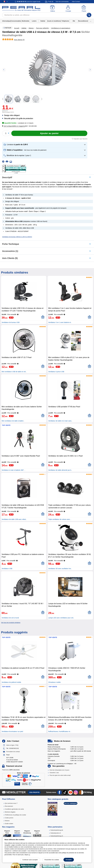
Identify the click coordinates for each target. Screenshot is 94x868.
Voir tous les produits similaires (11, 623)
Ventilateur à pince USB (56, 372)
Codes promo (9, 818)
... (91, 21)
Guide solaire (9, 824)
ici (29, 855)
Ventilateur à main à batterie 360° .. (13, 470)
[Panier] (84, 9)
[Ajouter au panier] (49, 133)
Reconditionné (83, 21)
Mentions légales (10, 812)
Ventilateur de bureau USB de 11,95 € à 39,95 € (17, 237)
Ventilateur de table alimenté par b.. (60, 470)
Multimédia (26, 21)
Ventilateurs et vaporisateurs (61, 28)
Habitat (43, 21)
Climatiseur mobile (54, 682)
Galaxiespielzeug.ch (57, 836)
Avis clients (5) (10, 258)
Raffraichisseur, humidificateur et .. (60, 731)
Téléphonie (65, 21)
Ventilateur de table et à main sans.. (60, 421)
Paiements (11, 770)
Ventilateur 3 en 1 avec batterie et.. (60, 322)
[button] (14, 126)
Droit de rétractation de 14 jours (59, 770)
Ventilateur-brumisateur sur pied (12, 731)
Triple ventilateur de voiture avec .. (60, 519)
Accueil (17, 28)
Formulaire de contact (13, 752)
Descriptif (7, 177)
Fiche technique (11, 244)
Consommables (16, 21)
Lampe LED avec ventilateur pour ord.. (61, 618)
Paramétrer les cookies (52, 860)
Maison (31, 28)
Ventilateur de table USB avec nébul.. (14, 519)
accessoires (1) (10, 251)
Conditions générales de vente (14, 809)
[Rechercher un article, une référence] (47, 15)
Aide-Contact (76, 2)
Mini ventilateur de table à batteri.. (13, 421)
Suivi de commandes (62, 2)
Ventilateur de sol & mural (10, 618)
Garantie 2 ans (54, 773)
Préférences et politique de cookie (15, 815)
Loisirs (34, 21)
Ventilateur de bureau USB (11, 322)
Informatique (7, 21)
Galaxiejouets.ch (56, 833)
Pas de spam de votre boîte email (60, 775)
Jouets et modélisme (54, 21)
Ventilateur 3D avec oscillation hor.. (60, 569)
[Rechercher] (89, 15)
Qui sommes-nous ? (11, 803)
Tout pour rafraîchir (42, 28)
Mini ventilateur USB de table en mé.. (14, 372)
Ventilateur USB (7, 569)
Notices (7, 821)
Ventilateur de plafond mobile (11, 682)
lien (42, 847)
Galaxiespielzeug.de (57, 830)
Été (74, 21)
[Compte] (68, 9)
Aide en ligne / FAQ (12, 745)
